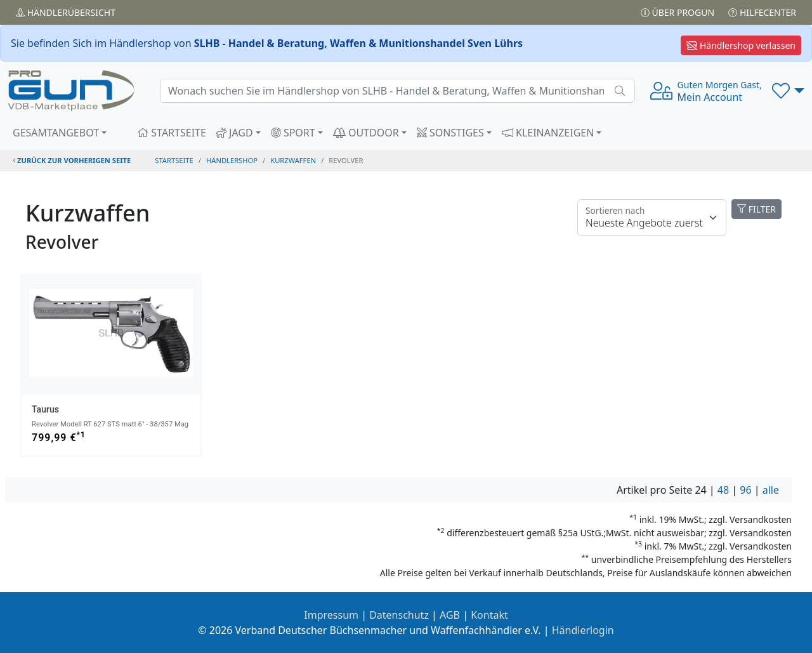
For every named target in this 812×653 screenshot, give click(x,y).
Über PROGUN (678, 12)
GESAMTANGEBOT (56, 133)
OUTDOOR (366, 133)
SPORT (293, 133)
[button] (788, 91)
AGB (450, 615)
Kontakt (489, 615)
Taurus (45, 409)
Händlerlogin (583, 630)
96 (745, 490)
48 (723, 490)
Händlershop (232, 160)
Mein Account (720, 91)
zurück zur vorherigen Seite (72, 160)
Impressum (331, 615)
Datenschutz (399, 615)
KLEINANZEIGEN (548, 133)
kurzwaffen (293, 160)
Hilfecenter (762, 12)
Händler (66, 12)
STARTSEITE (172, 133)
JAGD (235, 133)
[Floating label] (652, 218)
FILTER (756, 209)
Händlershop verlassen (741, 45)
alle (771, 490)
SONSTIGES (450, 133)
